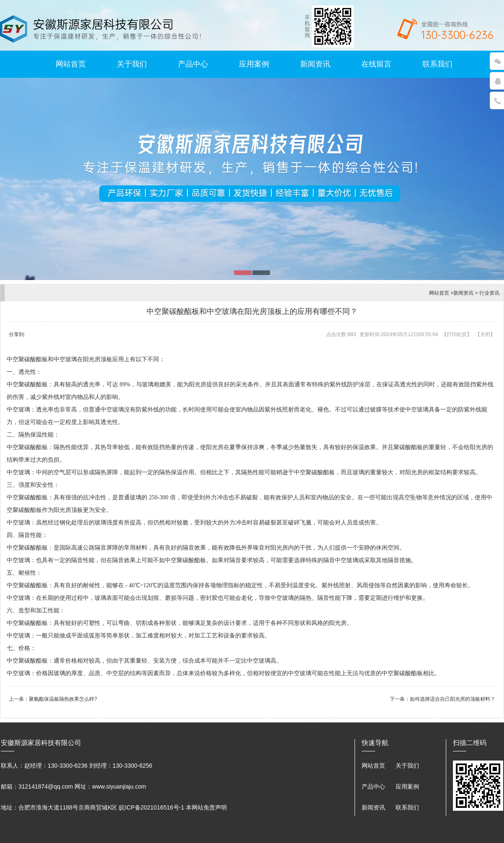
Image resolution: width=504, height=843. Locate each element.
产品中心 (193, 64)
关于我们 (132, 64)
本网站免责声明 (206, 807)
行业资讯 (489, 293)
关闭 (485, 334)
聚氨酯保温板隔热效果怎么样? (63, 699)
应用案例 (254, 64)
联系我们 (437, 64)
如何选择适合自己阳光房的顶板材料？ (453, 699)
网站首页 (71, 64)
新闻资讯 (315, 64)
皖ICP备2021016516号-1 (152, 807)
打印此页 (457, 334)
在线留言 (376, 64)
